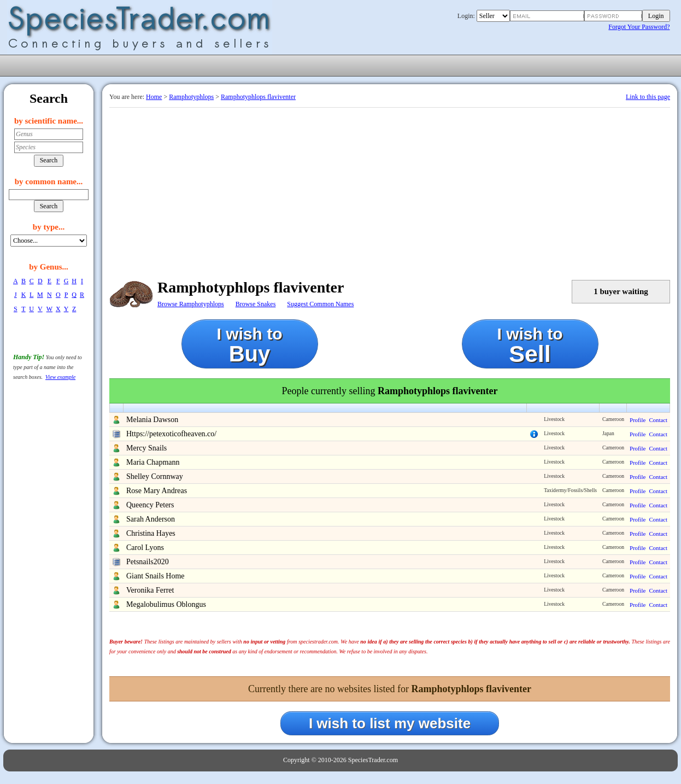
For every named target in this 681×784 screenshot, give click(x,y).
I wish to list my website (390, 723)
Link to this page (648, 97)
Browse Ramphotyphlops (191, 304)
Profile (638, 420)
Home (154, 97)
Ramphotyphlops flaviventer (258, 97)
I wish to (250, 345)
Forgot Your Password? (639, 27)
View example (60, 377)
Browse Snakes (256, 304)
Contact (658, 420)
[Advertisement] (390, 190)
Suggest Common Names (320, 304)
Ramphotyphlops (191, 97)
